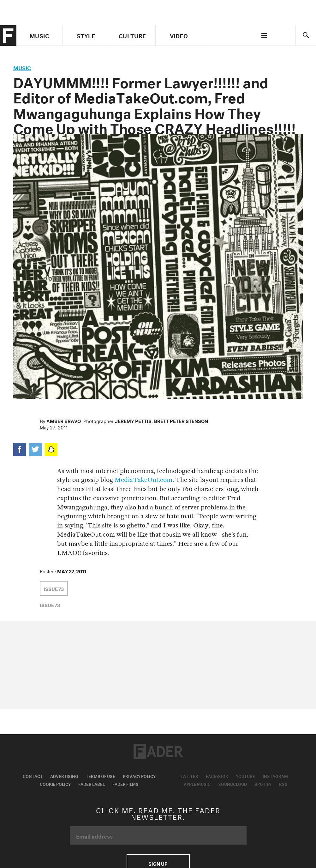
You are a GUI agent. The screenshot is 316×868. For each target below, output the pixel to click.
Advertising (64, 776)
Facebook (217, 776)
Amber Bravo (64, 421)
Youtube (245, 776)
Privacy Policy (139, 776)
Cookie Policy (55, 784)
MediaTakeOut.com (143, 480)
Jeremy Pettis (133, 421)
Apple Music (197, 784)
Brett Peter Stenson (181, 421)
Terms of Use (101, 776)
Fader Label (92, 784)
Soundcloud (233, 784)
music (22, 67)
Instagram (275, 776)
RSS (283, 784)
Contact (33, 776)
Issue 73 (54, 588)
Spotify (263, 784)
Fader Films (125, 784)
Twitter (189, 776)
